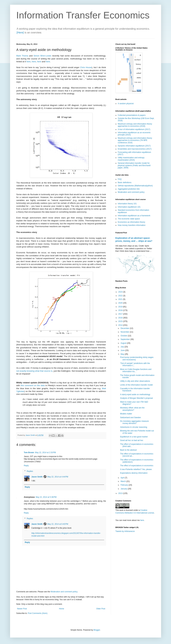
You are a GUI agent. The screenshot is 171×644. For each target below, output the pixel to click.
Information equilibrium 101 (129, 207)
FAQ (120, 179)
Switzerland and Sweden (130, 418)
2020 (121, 303)
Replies (30, 471)
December (125, 328)
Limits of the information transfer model (136, 385)
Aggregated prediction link (129, 189)
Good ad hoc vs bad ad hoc (132, 440)
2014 (121, 325)
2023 (121, 292)
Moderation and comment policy (64, 592)
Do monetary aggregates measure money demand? (134, 422)
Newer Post (22, 609)
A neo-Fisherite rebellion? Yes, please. (136, 469)
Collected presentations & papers (132, 115)
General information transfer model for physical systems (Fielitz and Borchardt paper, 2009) (134, 165)
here (28, 62)
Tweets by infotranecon (125, 531)
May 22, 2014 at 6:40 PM (58, 524)
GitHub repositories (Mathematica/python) (135, 186)
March (123, 481)
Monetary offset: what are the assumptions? (132, 409)
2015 (121, 321)
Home (62, 609)
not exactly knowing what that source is (34, 371)
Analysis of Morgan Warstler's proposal (136, 398)
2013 (121, 493)
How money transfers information (132, 225)
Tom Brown (29, 453)
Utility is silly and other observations (135, 381)
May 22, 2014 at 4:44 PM (58, 477)
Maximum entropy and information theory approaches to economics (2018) (135, 125)
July (122, 347)
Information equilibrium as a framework (134, 216)
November (125, 332)
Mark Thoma (22, 56)
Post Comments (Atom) (38, 613)
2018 (121, 310)
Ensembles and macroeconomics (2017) (135, 149)
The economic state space (129, 219)
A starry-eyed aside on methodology (135, 395)
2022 (121, 296)
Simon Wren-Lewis (42, 56)
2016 (121, 318)
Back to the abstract (128, 450)
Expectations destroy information (134, 473)
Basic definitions (125, 183)
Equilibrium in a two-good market (134, 437)
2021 (121, 299)
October (124, 336)
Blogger (97, 630)
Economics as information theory (132, 222)
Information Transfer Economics (83, 15)
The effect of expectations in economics (137, 466)
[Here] (20, 33)
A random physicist (126, 104)
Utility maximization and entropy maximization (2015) (131, 159)
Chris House (86, 67)
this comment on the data (33, 385)
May (123, 354)
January (124, 489)
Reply (26, 466)
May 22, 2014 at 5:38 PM (46, 497)
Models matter (126, 414)
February (125, 485)
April (123, 478)
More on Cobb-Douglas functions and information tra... (136, 370)
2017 (121, 314)
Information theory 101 (127, 204)
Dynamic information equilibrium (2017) (134, 146)
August (124, 343)
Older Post (101, 609)
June (123, 350)
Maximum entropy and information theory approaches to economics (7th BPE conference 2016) (135, 140)
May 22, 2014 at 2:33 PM (45, 453)
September (125, 339)
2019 (121, 307)
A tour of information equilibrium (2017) (134, 129)
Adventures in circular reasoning (133, 427)
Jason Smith (37, 477)
